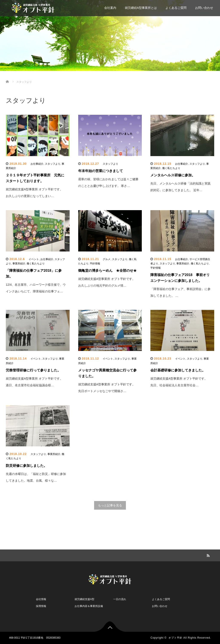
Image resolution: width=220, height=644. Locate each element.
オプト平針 (175, 638)
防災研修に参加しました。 (26, 466)
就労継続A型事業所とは (141, 8)
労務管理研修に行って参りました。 (33, 370)
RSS (208, 555)
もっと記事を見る (110, 505)
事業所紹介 (19, 264)
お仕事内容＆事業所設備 (89, 606)
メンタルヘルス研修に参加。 (173, 175)
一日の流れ (120, 599)
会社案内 (110, 8)
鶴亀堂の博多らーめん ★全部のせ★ (107, 271)
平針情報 (95, 264)
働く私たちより (171, 168)
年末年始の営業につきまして (101, 171)
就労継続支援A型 (84, 599)
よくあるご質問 (176, 8)
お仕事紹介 (37, 164)
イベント (34, 259)
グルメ (107, 259)
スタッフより (53, 164)
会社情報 (41, 599)
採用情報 (41, 606)
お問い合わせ (204, 8)
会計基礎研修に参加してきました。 (178, 370)
